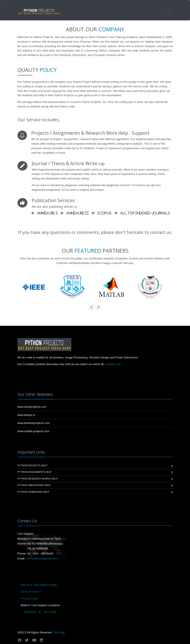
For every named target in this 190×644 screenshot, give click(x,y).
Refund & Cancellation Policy (39, 585)
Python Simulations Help (34, 485)
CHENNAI (30, 612)
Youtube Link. (113, 364)
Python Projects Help (32, 465)
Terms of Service (31, 592)
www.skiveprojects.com (32, 407)
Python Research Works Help (38, 479)
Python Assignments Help (35, 472)
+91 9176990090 (37, 544)
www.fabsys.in (26, 415)
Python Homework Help (33, 492)
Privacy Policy (29, 598)
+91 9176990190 (37, 549)
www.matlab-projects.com (33, 431)
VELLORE (49, 612)
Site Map (59, 632)
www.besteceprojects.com (34, 423)
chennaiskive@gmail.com (42, 559)
